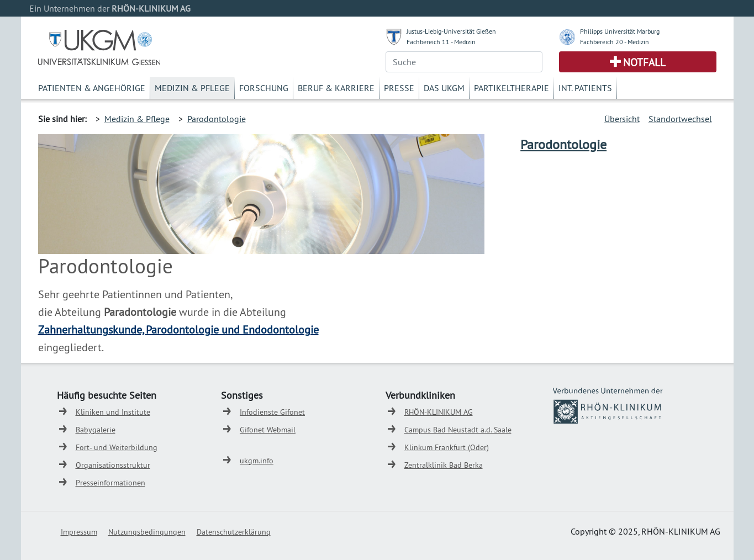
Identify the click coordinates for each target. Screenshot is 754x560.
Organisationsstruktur (113, 465)
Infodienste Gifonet (272, 412)
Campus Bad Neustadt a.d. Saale (458, 430)
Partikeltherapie (512, 88)
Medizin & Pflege (192, 88)
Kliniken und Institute (113, 412)
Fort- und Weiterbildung (117, 447)
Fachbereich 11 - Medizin (441, 42)
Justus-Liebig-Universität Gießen (451, 31)
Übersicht (622, 119)
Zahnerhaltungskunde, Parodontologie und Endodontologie (178, 329)
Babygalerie (96, 430)
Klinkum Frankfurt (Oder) (447, 447)
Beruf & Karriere (336, 88)
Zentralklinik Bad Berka (444, 465)
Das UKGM (444, 88)
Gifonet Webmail (268, 430)
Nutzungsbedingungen (147, 532)
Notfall (644, 62)
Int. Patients (585, 88)
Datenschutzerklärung (234, 532)
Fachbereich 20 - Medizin (615, 42)
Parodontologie (217, 119)
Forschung (264, 88)
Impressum (79, 532)
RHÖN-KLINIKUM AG (439, 412)
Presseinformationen (110, 483)
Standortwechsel (680, 119)
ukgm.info (257, 461)
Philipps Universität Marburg (620, 31)
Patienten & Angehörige (92, 88)
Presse (399, 88)
